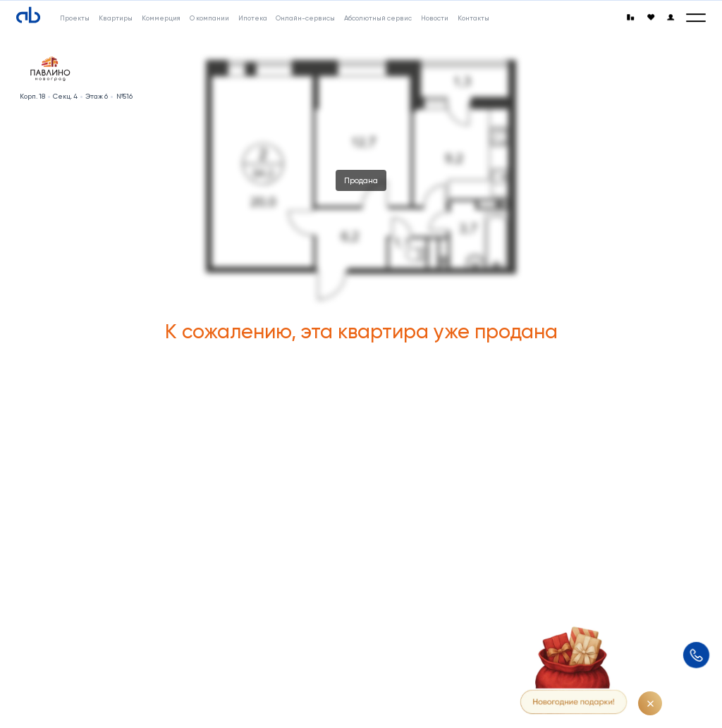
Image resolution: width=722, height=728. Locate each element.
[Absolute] (28, 16)
